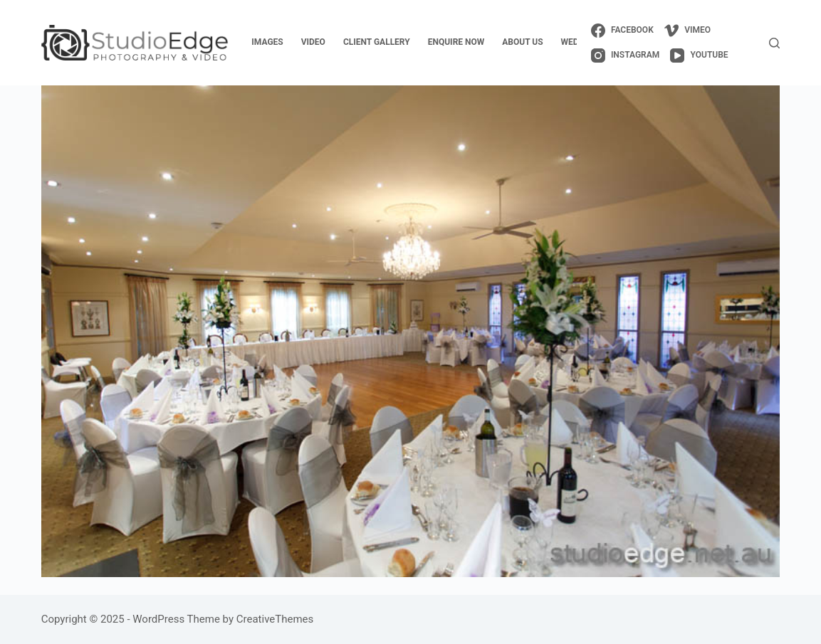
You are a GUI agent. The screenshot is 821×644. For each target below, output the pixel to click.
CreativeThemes (275, 619)
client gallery (377, 42)
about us (522, 42)
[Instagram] (626, 56)
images (267, 42)
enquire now (456, 42)
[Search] (774, 43)
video (313, 42)
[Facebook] (622, 31)
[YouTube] (699, 56)
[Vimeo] (687, 31)
